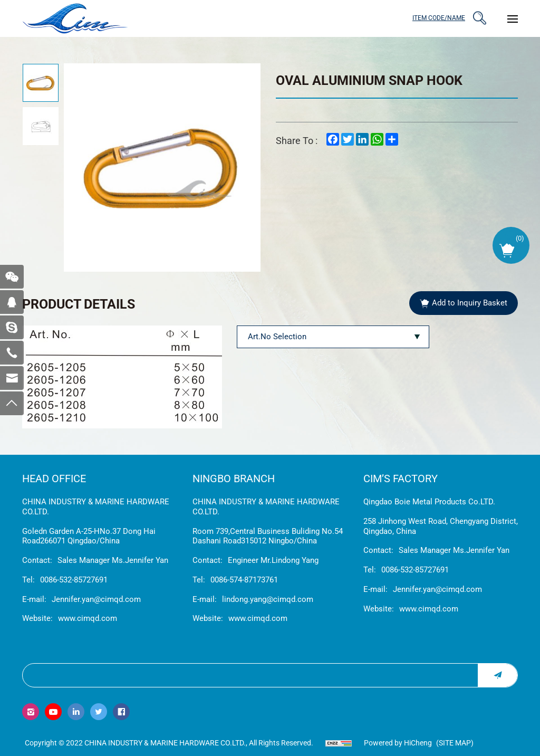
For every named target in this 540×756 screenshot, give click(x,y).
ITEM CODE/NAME (439, 18)
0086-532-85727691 (74, 580)
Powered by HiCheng (398, 743)
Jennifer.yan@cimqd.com (96, 599)
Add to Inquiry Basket (470, 303)
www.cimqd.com (88, 618)
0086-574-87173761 (244, 580)
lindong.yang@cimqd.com (268, 599)
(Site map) (455, 743)
